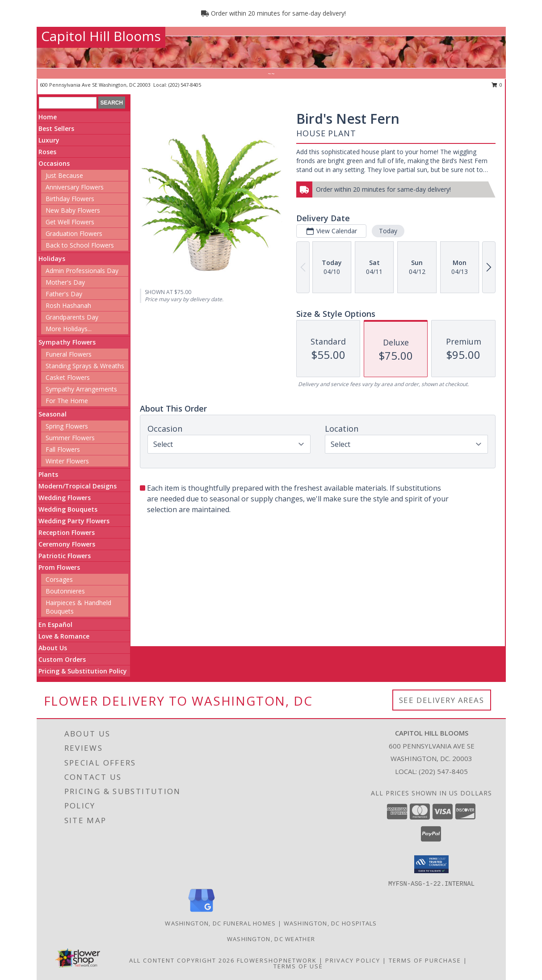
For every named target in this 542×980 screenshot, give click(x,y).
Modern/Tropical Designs (78, 486)
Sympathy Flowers (67, 342)
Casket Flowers (68, 377)
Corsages (59, 579)
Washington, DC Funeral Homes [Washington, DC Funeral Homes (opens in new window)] (220, 923)
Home (48, 117)
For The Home (67, 401)
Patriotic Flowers (65, 556)
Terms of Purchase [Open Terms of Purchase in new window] (425, 960)
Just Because (64, 175)
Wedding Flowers (65, 498)
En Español (55, 625)
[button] (431, 864)
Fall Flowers (63, 449)
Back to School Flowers (80, 245)
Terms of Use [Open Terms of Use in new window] (298, 966)
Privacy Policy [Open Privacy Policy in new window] (353, 960)
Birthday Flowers (70, 199)
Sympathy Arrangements (81, 389)
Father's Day (64, 294)
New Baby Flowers (73, 210)
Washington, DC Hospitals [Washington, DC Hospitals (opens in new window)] (330, 923)
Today (388, 231)
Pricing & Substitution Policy (83, 671)
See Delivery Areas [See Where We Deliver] (442, 700)
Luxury (49, 140)
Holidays (52, 259)
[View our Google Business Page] (202, 912)
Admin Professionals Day (82, 271)
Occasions (54, 163)
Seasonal (53, 414)
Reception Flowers (67, 532)
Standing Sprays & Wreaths (85, 366)
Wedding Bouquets (68, 509)
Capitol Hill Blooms (101, 36)
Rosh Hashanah (68, 305)
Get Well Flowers (70, 222)
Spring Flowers (67, 426)
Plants (48, 474)
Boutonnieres (65, 591)
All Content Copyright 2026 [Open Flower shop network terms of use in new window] (182, 960)
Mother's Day (65, 282)
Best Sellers (56, 128)
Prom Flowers (59, 567)
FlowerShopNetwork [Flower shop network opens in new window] (277, 960)
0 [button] (497, 85)
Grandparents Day (72, 317)
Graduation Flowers (74, 233)
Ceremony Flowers (67, 544)
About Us (53, 648)
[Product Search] (68, 103)
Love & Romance (64, 636)
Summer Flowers (70, 438)
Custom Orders (62, 659)
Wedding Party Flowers (74, 521)
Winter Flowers (67, 461)
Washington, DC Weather (271, 939)
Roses (47, 152)
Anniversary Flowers (75, 187)
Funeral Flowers (69, 354)
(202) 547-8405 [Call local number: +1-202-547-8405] (185, 85)
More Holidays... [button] (69, 329)
